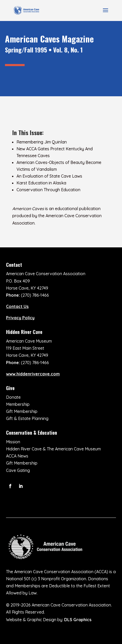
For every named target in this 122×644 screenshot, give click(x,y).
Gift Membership (22, 411)
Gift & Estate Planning (27, 418)
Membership (18, 404)
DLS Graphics (78, 620)
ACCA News (17, 456)
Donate (13, 397)
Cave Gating (18, 470)
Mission (13, 442)
